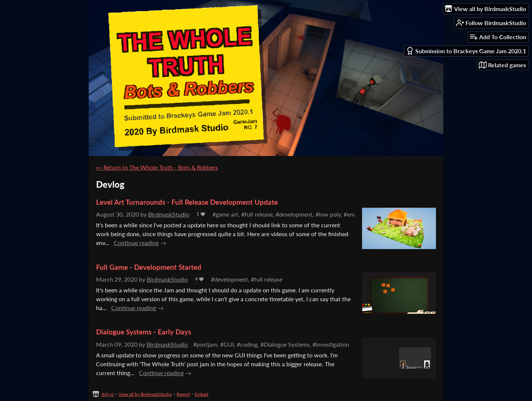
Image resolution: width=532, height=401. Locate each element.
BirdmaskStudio (169, 214)
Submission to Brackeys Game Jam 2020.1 (466, 51)
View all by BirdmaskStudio (145, 394)
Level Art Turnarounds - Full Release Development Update (187, 202)
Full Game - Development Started (149, 267)
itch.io (108, 394)
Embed (202, 394)
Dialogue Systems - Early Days (144, 332)
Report (183, 394)
